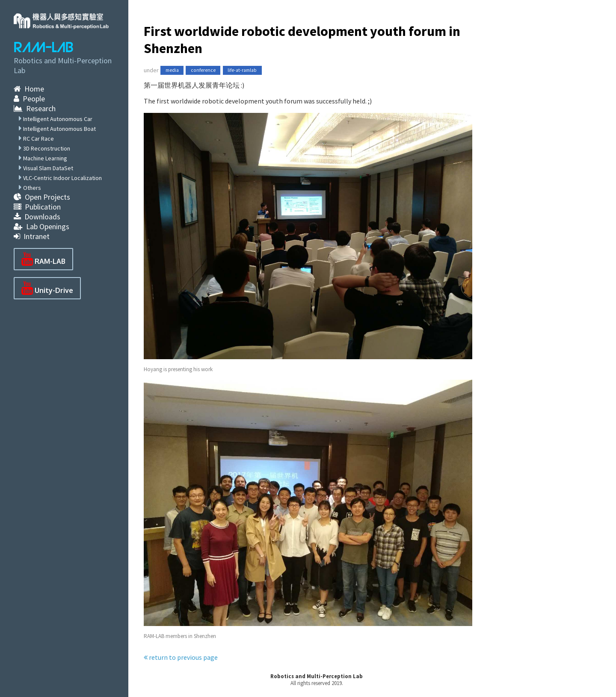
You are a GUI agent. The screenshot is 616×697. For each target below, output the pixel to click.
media (172, 71)
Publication (37, 207)
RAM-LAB (44, 48)
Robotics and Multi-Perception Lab (317, 676)
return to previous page (181, 657)
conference (203, 71)
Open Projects (42, 197)
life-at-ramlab (242, 71)
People (29, 99)
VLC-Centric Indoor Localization (62, 178)
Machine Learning (45, 158)
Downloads (37, 217)
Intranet (32, 236)
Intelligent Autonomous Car (58, 119)
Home (29, 89)
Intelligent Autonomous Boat (59, 129)
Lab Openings (41, 226)
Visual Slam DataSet (48, 168)
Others (32, 188)
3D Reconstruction (47, 148)
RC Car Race (38, 139)
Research (35, 108)
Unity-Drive (47, 288)
